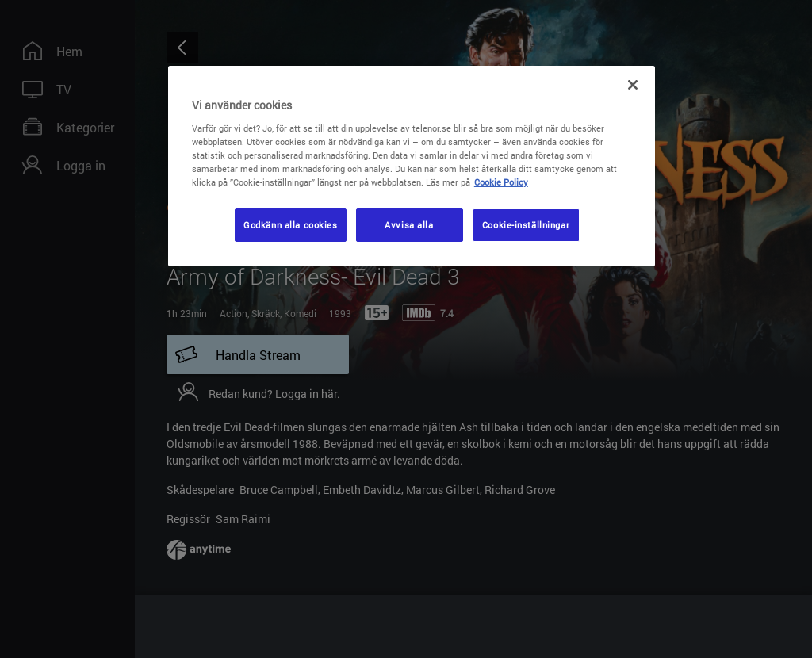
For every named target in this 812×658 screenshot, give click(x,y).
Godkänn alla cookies (290, 225)
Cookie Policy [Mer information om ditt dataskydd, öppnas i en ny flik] (501, 182)
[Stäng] (633, 85)
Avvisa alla (409, 225)
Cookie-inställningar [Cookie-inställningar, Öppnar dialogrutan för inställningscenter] (526, 225)
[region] (412, 166)
